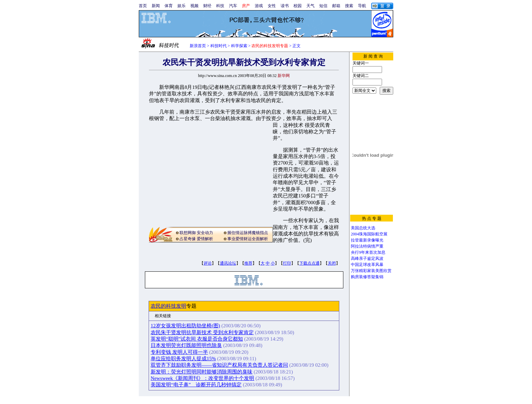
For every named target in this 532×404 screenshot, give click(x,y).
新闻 (156, 6)
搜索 (349, 6)
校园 (298, 6)
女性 (272, 6)
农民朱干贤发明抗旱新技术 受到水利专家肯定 (202, 332)
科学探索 (239, 46)
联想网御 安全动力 (196, 233)
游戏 (259, 6)
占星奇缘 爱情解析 (196, 239)
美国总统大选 (363, 228)
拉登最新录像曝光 (367, 240)
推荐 (248, 263)
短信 (323, 6)
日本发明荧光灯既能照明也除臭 (186, 345)
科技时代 (218, 46)
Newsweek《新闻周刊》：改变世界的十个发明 (202, 378)
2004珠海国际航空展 (369, 234)
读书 (285, 6)
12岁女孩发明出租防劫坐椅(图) (185, 326)
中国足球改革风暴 (367, 265)
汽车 (233, 6)
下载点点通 (309, 263)
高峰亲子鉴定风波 (367, 258)
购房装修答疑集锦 (367, 277)
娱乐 (182, 6)
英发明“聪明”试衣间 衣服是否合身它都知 (197, 339)
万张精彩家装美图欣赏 (371, 271)
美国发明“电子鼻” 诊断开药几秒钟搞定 (196, 385)
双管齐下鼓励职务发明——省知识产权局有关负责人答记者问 (219, 365)
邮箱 (336, 6)
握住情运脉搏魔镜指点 (248, 233)
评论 (208, 263)
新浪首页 (198, 46)
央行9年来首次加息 (368, 252)
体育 (169, 6)
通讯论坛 (228, 263)
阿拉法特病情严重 (367, 246)
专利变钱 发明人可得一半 (179, 352)
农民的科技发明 (168, 306)
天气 (310, 6)
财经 (207, 6)
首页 (143, 6)
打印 (287, 263)
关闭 (332, 263)
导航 (362, 6)
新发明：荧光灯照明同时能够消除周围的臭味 (202, 372)
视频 (194, 6)
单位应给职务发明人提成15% (183, 359)
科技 (220, 6)
